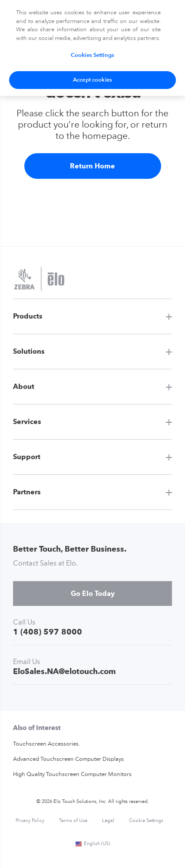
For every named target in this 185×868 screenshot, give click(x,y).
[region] (92, 48)
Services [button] (27, 422)
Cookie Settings (146, 821)
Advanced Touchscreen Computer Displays (68, 759)
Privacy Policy (30, 821)
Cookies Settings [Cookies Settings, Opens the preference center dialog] (92, 55)
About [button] (24, 386)
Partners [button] (27, 492)
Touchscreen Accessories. (46, 744)
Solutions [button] (29, 351)
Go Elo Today (93, 593)
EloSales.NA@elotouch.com (64, 671)
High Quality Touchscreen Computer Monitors (72, 774)
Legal (108, 821)
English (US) (92, 844)
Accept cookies (92, 80)
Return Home (92, 166)
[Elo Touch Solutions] (39, 280)
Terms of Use (73, 821)
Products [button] (28, 316)
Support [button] (27, 457)
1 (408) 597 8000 (48, 632)
